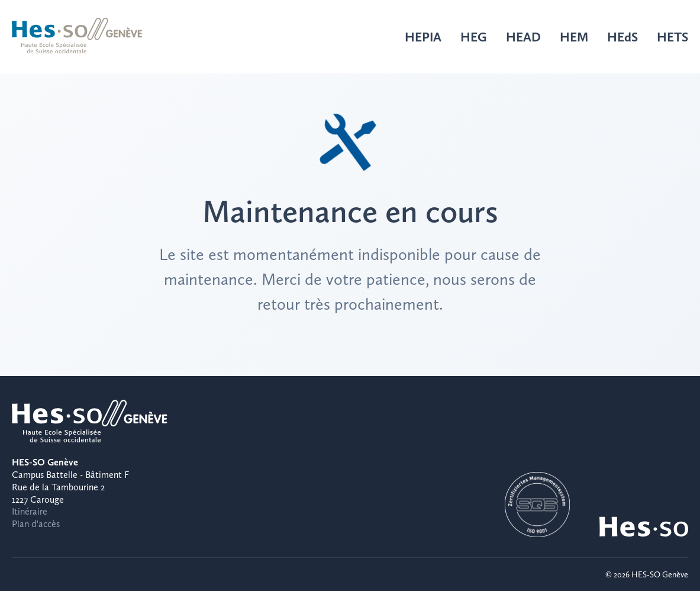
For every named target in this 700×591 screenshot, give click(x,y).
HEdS (622, 37)
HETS (672, 37)
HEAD (523, 37)
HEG (474, 37)
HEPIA (423, 37)
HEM (574, 37)
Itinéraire (30, 511)
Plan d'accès (36, 524)
